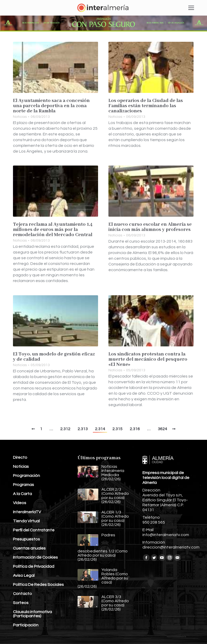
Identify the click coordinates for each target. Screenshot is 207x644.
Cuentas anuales (29, 548)
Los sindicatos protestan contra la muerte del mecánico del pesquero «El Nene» (148, 359)
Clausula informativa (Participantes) (32, 614)
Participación (26, 625)
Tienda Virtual (26, 521)
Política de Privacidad (34, 566)
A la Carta (22, 494)
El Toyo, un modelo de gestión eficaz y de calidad (54, 357)
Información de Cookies (35, 557)
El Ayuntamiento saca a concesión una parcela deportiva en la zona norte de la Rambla (51, 106)
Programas (23, 485)
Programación (26, 476)
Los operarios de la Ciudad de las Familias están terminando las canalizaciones (146, 106)
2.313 (83, 429)
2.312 (65, 429)
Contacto (22, 594)
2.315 (117, 429)
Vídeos (20, 503)
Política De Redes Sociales (38, 585)
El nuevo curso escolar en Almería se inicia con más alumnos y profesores (150, 227)
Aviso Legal (24, 576)
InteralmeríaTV (27, 512)
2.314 (100, 429)
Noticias (20, 117)
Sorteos (21, 603)
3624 (162, 429)
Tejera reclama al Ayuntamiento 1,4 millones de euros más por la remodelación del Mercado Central (53, 230)
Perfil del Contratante (34, 530)
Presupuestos (26, 539)
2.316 (135, 429)
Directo (20, 457)
